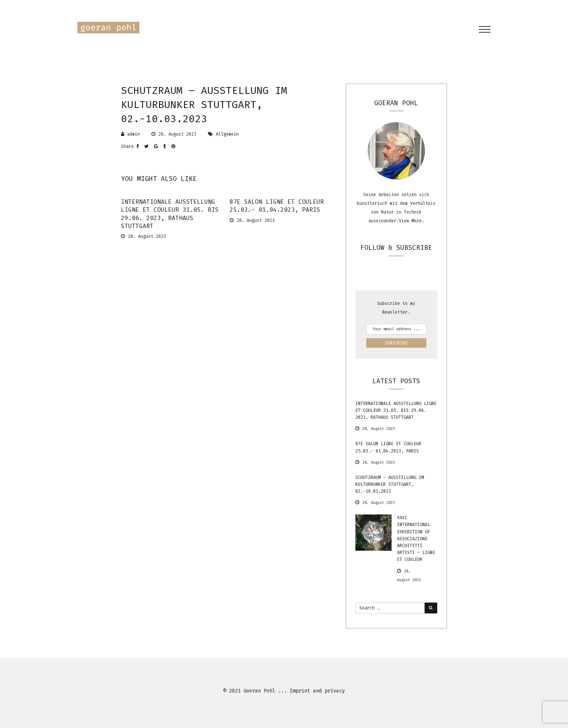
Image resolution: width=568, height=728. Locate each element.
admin (133, 134)
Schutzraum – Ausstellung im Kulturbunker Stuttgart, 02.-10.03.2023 (390, 484)
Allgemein (227, 134)
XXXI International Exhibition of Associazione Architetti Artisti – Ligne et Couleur (416, 539)
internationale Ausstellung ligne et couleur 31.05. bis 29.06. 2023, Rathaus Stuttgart (396, 410)
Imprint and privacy (317, 691)
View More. (412, 221)
